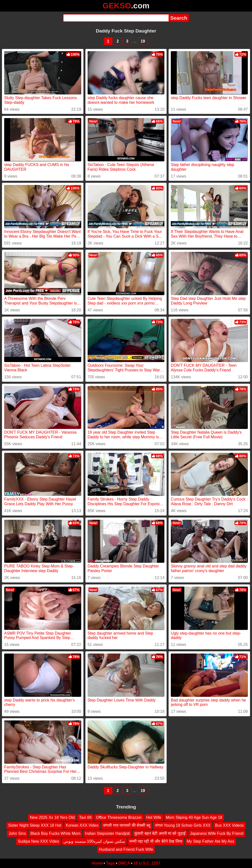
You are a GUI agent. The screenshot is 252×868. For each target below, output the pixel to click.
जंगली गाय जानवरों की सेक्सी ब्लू (126, 826)
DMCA (124, 863)
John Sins (17, 833)
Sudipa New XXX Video (38, 841)
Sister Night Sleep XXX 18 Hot (35, 826)
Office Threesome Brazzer (119, 817)
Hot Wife (154, 817)
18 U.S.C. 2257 (147, 863)
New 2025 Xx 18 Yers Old (52, 817)
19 (143, 41)
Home (97, 863)
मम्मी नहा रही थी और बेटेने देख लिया (156, 841)
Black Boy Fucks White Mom (55, 833)
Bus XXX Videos (229, 826)
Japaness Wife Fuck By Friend (217, 833)
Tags (110, 863)
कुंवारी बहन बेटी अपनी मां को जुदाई (160, 833)
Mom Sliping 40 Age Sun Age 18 (194, 817)
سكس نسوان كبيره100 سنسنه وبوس (94, 841)
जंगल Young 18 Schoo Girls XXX (183, 826)
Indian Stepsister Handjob (107, 833)
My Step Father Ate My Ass (211, 841)
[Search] (116, 18)
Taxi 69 (85, 817)
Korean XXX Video (82, 826)
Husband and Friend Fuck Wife (126, 849)
